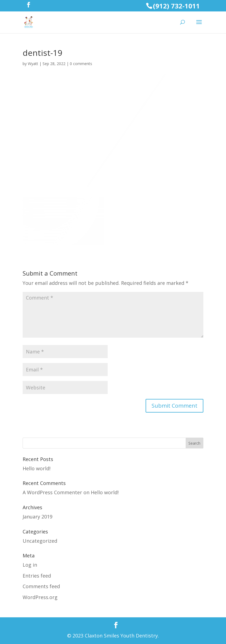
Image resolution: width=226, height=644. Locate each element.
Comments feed (41, 586)
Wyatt (33, 64)
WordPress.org (40, 597)
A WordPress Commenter (52, 492)
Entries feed (37, 576)
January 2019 (37, 517)
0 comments (81, 64)
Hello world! (37, 468)
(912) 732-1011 (176, 6)
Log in (30, 565)
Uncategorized (40, 541)
